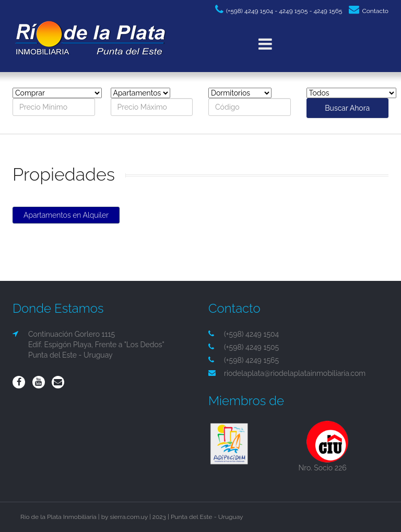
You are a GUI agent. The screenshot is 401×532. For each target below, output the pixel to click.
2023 (159, 517)
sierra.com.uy (129, 517)
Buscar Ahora (347, 108)
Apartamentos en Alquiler (66, 215)
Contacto (369, 11)
